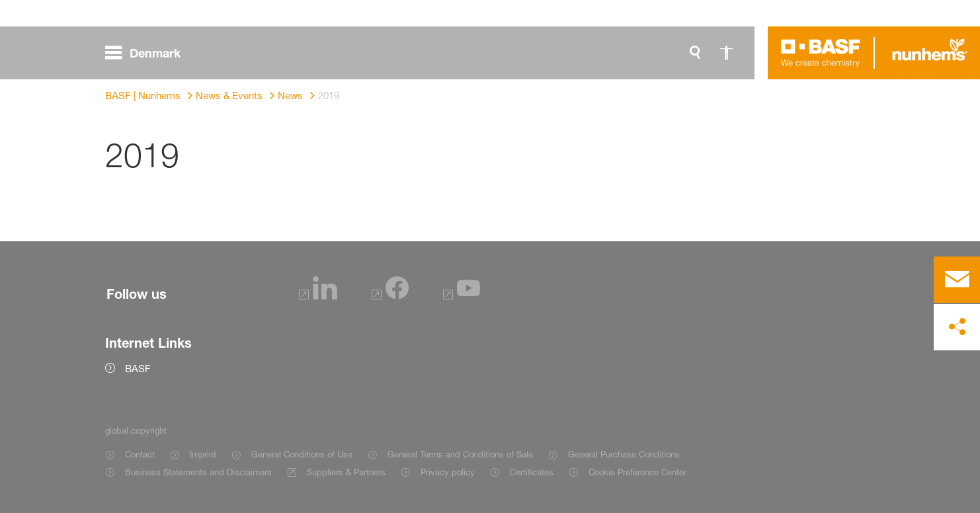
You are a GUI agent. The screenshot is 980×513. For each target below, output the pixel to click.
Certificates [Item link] (532, 472)
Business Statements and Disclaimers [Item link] (198, 472)
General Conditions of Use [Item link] (302, 454)
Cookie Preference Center (637, 472)
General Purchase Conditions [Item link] (624, 454)
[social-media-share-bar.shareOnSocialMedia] (957, 327)
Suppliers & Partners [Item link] (346, 472)
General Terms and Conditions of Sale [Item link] (460, 454)
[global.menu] (148, 53)
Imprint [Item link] (203, 454)
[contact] (957, 280)
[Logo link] (821, 53)
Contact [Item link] (140, 454)
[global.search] (695, 53)
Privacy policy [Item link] (448, 472)
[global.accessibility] (727, 53)
